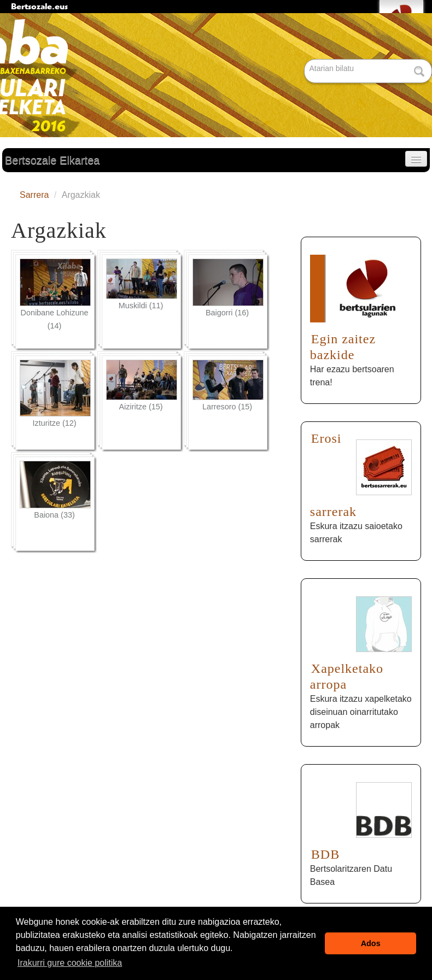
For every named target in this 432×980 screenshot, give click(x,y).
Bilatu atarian (305, 60)
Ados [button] (371, 943)
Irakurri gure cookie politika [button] (70, 963)
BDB (325, 854)
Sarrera (34, 195)
